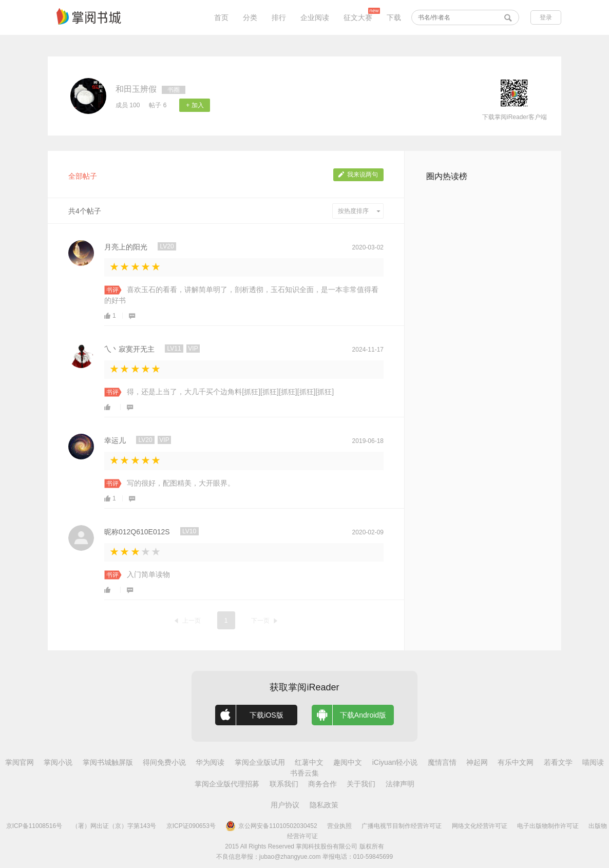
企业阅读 (315, 17)
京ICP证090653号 (191, 826)
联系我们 (284, 784)
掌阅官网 (20, 762)
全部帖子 (83, 176)
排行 (279, 17)
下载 (394, 17)
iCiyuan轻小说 (395, 762)
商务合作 (322, 784)
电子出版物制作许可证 (548, 826)
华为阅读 (210, 762)
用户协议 (285, 805)
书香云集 (304, 773)
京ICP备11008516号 (34, 826)
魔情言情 (442, 762)
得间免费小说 (164, 762)
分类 (250, 17)
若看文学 (558, 762)
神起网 (477, 762)
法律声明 (400, 784)
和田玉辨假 (136, 89)
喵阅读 (593, 762)
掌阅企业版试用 (260, 762)
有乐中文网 (516, 762)
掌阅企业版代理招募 (227, 784)
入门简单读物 (148, 574)
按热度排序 (359, 211)
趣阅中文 (348, 762)
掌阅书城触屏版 (108, 762)
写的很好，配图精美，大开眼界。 (181, 483)
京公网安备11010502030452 (271, 826)
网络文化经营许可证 (480, 826)
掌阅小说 (58, 762)
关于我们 (361, 784)
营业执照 (339, 826)
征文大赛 (358, 17)
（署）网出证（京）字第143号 (114, 826)
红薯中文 (309, 762)
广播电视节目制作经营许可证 (402, 826)
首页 (221, 17)
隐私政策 (324, 805)
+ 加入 (195, 105)
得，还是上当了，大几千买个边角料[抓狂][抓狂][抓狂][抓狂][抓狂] (230, 392)
